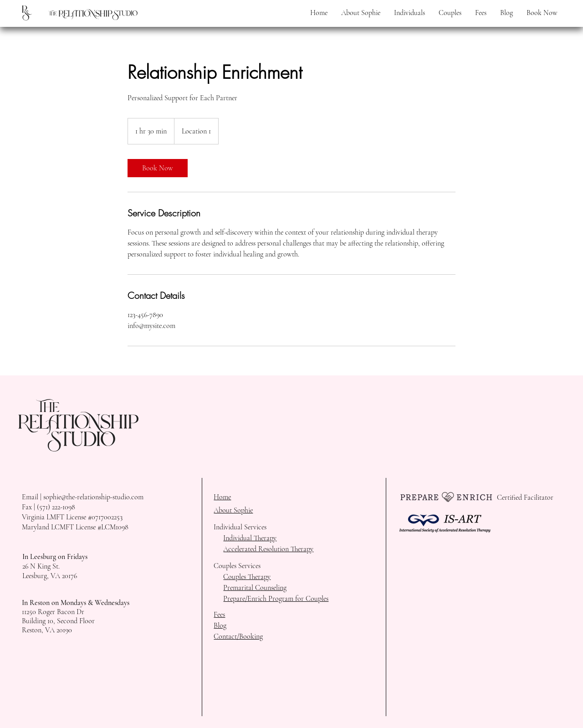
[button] (409, 13)
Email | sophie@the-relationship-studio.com (83, 497)
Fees (219, 615)
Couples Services (237, 566)
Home (222, 497)
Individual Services (240, 527)
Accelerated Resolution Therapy (268, 549)
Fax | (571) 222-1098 (49, 507)
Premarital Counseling (255, 588)
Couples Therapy (247, 577)
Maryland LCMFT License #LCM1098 (75, 527)
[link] (158, 168)
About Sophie (233, 510)
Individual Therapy (250, 538)
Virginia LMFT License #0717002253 (72, 517)
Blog (220, 625)
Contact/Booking (238, 636)
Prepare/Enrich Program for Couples (276, 599)
